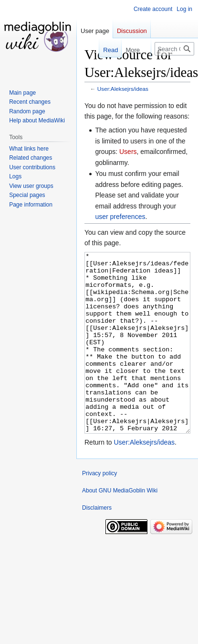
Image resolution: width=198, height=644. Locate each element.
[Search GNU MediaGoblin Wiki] (174, 49)
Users (128, 152)
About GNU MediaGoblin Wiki (120, 526)
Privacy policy (99, 509)
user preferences (120, 217)
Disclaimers (97, 544)
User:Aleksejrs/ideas (123, 89)
